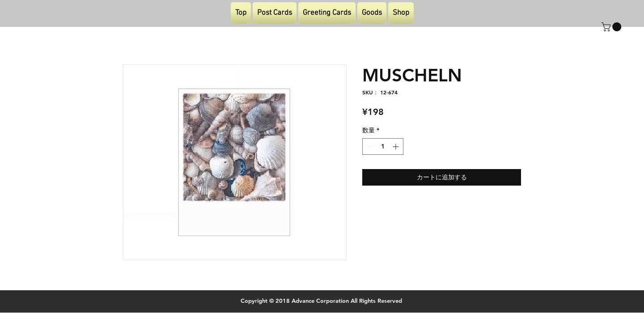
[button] (612, 27)
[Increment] (396, 146)
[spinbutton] (383, 146)
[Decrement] (369, 146)
